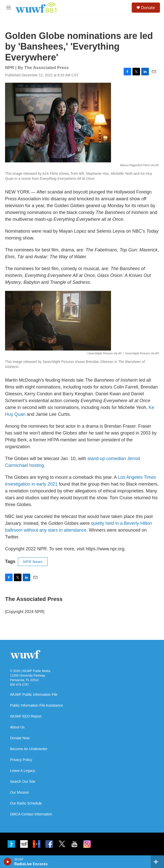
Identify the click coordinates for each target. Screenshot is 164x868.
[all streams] (157, 862)
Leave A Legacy (23, 771)
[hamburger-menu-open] (8, 8)
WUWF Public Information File (34, 695)
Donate (148, 8)
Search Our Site (23, 782)
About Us (17, 727)
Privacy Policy (21, 760)
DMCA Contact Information (31, 814)
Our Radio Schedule (26, 803)
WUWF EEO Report (26, 716)
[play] (8, 862)
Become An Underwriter (29, 749)
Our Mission (20, 793)
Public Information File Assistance (36, 706)
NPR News (33, 562)
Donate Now (20, 738)
